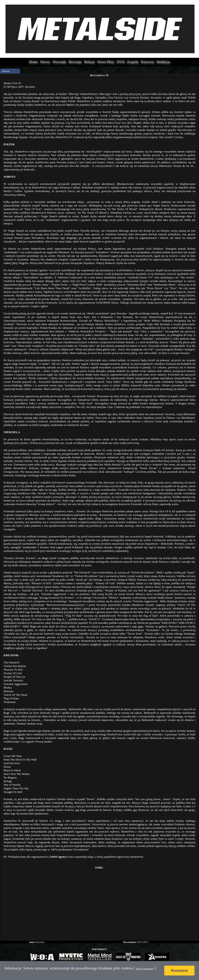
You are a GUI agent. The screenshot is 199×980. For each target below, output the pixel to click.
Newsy (45, 62)
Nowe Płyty (106, 62)
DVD (121, 62)
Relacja (6, 71)
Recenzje (75, 62)
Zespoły (133, 62)
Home (33, 62)
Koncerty (148, 62)
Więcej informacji (145, 969)
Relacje (90, 62)
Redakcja (163, 62)
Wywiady (59, 62)
